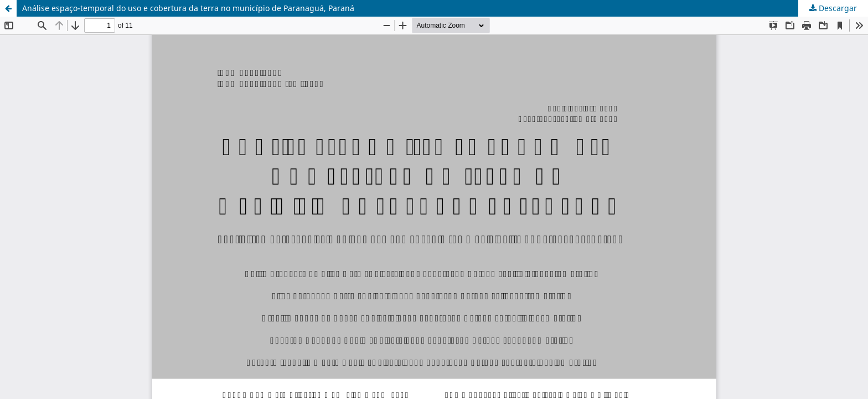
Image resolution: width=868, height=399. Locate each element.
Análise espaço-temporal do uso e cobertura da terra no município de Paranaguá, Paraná (188, 8)
